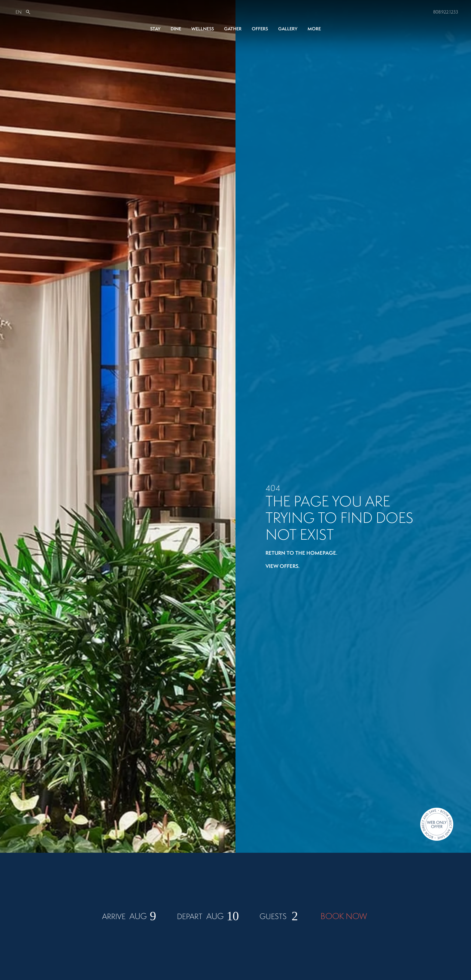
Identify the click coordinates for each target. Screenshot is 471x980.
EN (19, 12)
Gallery (288, 29)
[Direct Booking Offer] (437, 825)
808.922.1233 (446, 12)
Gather (233, 29)
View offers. (283, 566)
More (314, 29)
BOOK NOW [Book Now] (344, 949)
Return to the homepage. (301, 552)
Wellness (203, 29)
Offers (260, 29)
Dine (176, 29)
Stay (155, 29)
